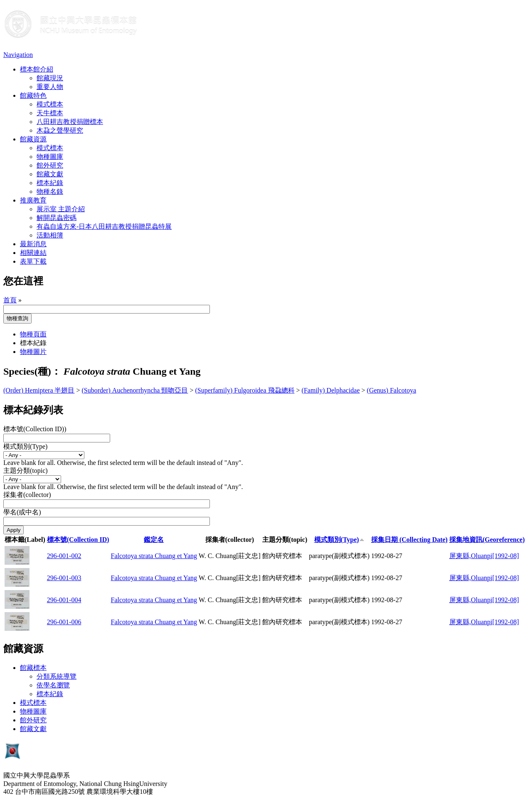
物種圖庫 (50, 157)
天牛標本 (50, 113)
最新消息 (33, 244)
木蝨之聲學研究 (60, 130)
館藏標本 (33, 668)
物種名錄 (50, 191)
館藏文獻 (50, 174)
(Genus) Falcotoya (392, 390)
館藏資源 (33, 139)
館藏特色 (33, 95)
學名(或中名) (22, 512)
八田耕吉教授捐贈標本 (70, 122)
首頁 (10, 300)
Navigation (18, 55)
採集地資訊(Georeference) (487, 540)
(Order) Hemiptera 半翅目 (39, 390)
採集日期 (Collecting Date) (409, 540)
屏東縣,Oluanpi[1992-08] (484, 556)
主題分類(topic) (26, 471)
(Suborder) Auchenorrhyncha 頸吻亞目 (135, 390)
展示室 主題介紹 (61, 209)
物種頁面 (33, 334)
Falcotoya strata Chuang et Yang (154, 556)
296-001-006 (64, 622)
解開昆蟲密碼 (57, 218)
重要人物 (50, 87)
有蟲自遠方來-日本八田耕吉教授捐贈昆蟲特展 (104, 226)
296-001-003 (64, 578)
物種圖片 (33, 352)
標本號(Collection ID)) (35, 429)
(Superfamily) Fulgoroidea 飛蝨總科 (245, 390)
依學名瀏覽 (53, 685)
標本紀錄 (50, 183)
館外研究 (50, 165)
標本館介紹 (37, 69)
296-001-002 (64, 556)
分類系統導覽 (57, 676)
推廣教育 (33, 200)
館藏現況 (50, 78)
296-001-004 (64, 600)
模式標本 (50, 104)
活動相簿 (50, 235)
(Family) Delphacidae (331, 390)
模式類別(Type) (25, 446)
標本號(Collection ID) (78, 540)
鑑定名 (154, 540)
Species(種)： (32, 371)
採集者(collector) (27, 495)
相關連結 (33, 253)
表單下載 (33, 261)
